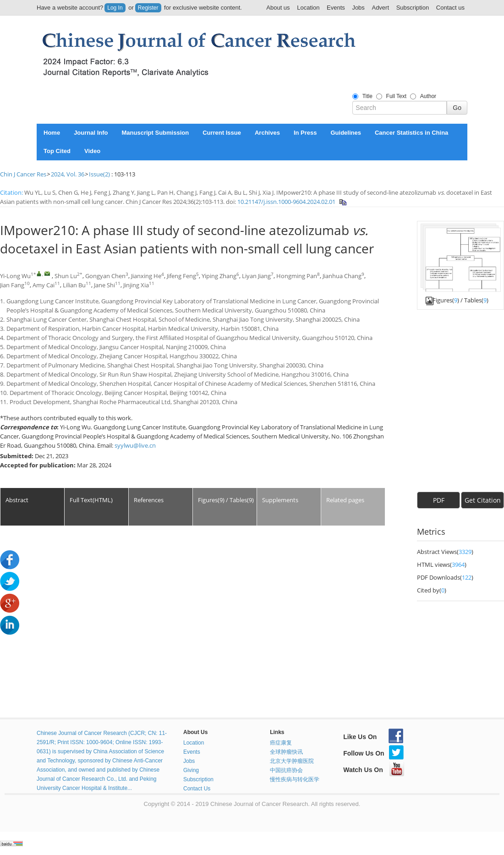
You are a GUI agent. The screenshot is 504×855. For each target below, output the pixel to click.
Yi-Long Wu (15, 276)
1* (33, 274)
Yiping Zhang (219, 276)
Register (148, 8)
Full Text (396, 96)
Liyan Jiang (256, 276)
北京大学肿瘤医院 (292, 761)
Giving (191, 770)
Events (336, 8)
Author (428, 96)
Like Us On (373, 737)
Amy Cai (44, 285)
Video (92, 151)
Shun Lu (66, 276)
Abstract (17, 500)
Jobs (358, 8)
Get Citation (483, 500)
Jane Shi (104, 285)
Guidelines (345, 133)
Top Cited (57, 151)
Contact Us (197, 789)
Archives (267, 133)
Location (308, 8)
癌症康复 (281, 743)
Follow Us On (373, 753)
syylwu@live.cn (135, 445)
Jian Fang (12, 285)
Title (367, 96)
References (149, 500)
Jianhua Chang (342, 276)
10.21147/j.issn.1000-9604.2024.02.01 (286, 202)
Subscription (413, 8)
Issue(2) (99, 174)
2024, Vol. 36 (68, 174)
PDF (439, 500)
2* (80, 274)
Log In (115, 8)
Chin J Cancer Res (23, 174)
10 (27, 283)
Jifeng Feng (181, 276)
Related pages (345, 500)
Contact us (450, 8)
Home (52, 133)
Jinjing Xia (136, 285)
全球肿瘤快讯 (286, 752)
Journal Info (91, 133)
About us (278, 8)
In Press (305, 133)
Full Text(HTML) (91, 500)
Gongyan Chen (105, 276)
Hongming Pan (297, 276)
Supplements (280, 500)
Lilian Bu (74, 285)
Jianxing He (146, 276)
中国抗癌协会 (286, 770)
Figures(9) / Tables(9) (226, 500)
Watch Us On (374, 770)
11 (57, 283)
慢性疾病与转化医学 (295, 779)
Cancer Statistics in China (411, 133)
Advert (380, 8)
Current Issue (222, 133)
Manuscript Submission (156, 133)
